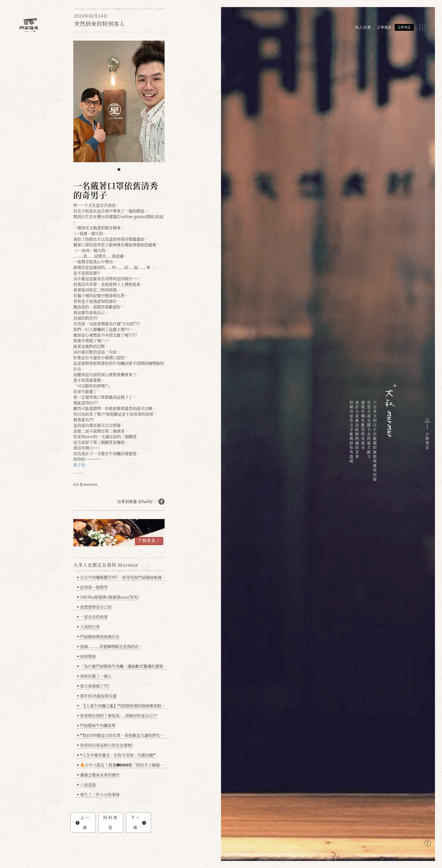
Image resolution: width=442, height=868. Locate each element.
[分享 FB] (162, 502)
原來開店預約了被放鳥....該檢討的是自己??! (117, 715)
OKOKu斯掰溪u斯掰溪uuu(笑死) (108, 597)
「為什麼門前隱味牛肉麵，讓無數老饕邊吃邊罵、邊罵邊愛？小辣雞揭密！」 (122, 666)
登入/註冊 (363, 27)
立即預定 (404, 27)
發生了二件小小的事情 (99, 794)
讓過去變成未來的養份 (99, 775)
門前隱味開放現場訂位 (99, 636)
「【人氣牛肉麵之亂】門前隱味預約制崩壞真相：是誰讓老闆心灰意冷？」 (122, 706)
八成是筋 (87, 785)
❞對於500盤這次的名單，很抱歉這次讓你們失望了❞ (122, 735)
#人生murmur (86, 484)
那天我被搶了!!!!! (93, 686)
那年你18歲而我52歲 (97, 696)
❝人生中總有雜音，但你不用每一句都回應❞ (117, 755)
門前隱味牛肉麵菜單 (97, 725)
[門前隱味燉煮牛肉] (29, 25)
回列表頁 (111, 822)
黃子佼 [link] (79, 465)
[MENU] (422, 28)
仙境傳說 (87, 656)
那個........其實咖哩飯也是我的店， (110, 646)
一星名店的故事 (93, 617)
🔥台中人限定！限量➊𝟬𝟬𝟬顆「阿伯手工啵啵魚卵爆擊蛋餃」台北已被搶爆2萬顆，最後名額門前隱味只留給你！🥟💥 (122, 765)
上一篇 (83, 822)
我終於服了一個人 (95, 676)
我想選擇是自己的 (95, 607)
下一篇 (138, 822)
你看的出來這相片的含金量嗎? (105, 745)
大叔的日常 (89, 627)
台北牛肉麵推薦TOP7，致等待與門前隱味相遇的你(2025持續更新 (122, 577)
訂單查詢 (384, 27)
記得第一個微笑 (93, 587)
